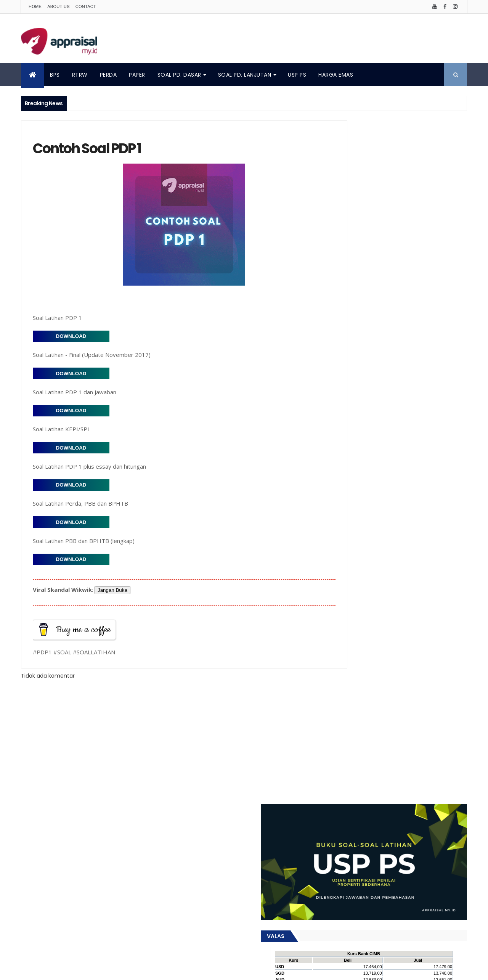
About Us (58, 6)
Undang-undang (389, 718)
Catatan (405, 558)
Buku (380, 558)
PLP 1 (419, 651)
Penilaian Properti (440, 691)
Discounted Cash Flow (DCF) (366, 584)
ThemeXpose (195, 970)
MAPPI (415, 624)
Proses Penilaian (402, 704)
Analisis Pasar (348, 558)
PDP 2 (398, 651)
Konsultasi (345, 624)
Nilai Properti (347, 651)
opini (410, 745)
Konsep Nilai (438, 611)
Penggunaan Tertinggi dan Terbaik (373, 678)
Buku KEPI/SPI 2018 (352, 339)
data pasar (401, 731)
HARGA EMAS (336, 75)
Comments (432, 311)
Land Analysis (383, 624)
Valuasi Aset (433, 718)
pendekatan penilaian (358, 758)
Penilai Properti (350, 691)
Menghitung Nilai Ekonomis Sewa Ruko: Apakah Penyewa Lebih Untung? (389, 466)
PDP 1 (377, 651)
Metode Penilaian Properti (363, 324)
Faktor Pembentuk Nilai (359, 598)
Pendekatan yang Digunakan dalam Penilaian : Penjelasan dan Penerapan (389, 382)
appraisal (343, 731)
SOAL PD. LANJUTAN (245, 75)
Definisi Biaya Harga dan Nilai (366, 571)
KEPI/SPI (372, 611)
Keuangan (403, 611)
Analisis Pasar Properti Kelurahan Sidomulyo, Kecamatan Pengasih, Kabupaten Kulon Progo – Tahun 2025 (391, 492)
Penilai (431, 678)
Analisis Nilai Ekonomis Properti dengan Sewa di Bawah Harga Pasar (390, 443)
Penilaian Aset (393, 691)
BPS (55, 75)
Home (35, 6)
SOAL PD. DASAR (179, 75)
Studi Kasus (346, 718)
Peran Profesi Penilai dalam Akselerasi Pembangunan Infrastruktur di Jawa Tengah (386, 358)
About (30, 927)
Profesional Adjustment (360, 424)
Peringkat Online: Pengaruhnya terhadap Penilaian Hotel (394, 405)
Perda (339, 704)
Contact (86, 6)
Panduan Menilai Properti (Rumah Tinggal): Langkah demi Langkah (396, 519)
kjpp (390, 745)
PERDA (108, 75)
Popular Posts (364, 311)
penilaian (405, 758)
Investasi (343, 611)
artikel (371, 731)
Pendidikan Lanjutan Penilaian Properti (377, 664)
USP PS (297, 75)
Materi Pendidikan (353, 638)
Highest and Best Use (421, 598)
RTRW (80, 75)
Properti (364, 704)
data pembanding (354, 745)
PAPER (137, 75)
